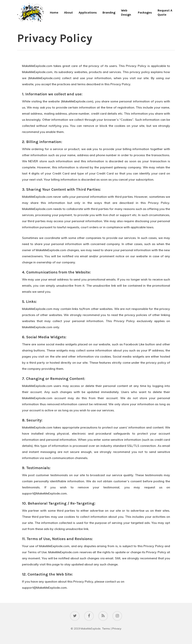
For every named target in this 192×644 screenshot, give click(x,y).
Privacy (117, 629)
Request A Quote (165, 12)
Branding (109, 12)
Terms (106, 629)
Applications (88, 12)
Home (54, 12)
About (68, 12)
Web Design (126, 12)
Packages (145, 12)
